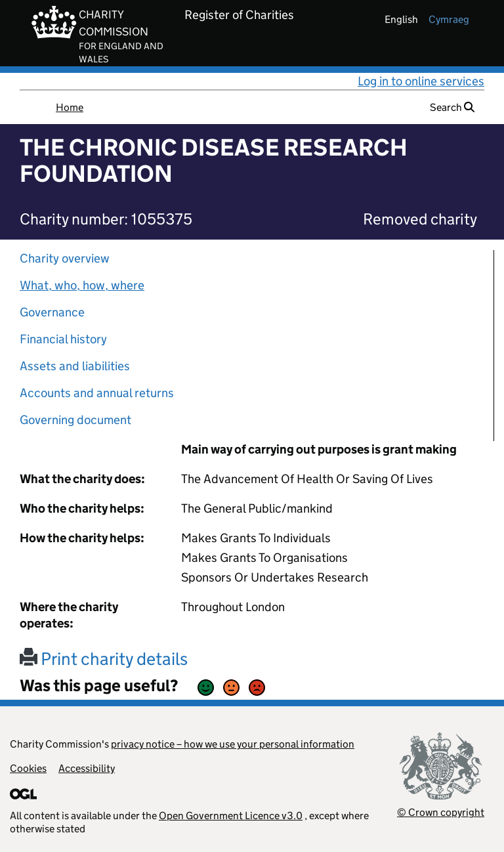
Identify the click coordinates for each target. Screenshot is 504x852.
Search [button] (452, 107)
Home (70, 107)
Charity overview (65, 258)
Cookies (28, 768)
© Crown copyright (441, 812)
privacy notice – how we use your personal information (233, 744)
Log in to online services (421, 81)
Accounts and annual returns (97, 393)
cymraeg (449, 19)
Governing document (75, 420)
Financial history (63, 339)
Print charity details (104, 659)
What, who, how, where (82, 285)
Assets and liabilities (75, 366)
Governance (52, 312)
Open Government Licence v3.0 (231, 816)
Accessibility (87, 768)
